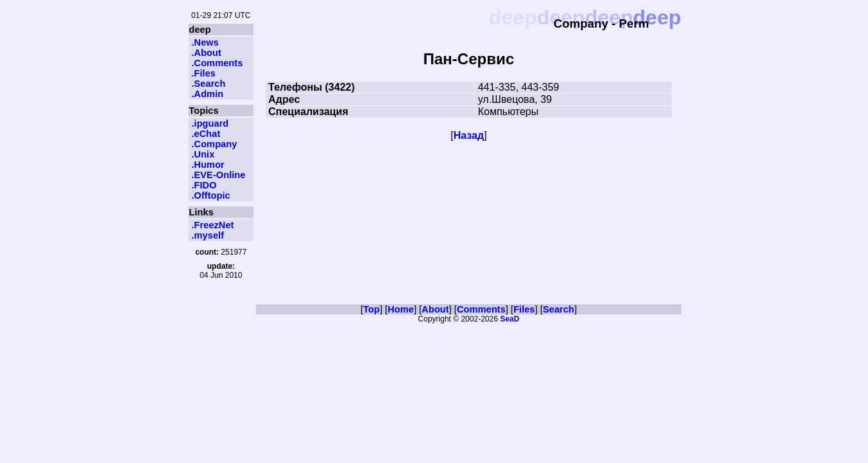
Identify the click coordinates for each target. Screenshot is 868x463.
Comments (481, 309)
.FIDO (204, 185)
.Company (215, 144)
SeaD (510, 319)
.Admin (208, 94)
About (435, 309)
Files (524, 309)
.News (205, 42)
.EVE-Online (219, 175)
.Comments (217, 63)
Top (371, 309)
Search (559, 309)
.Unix (203, 154)
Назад (469, 135)
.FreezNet (213, 225)
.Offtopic (211, 195)
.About (207, 53)
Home (401, 309)
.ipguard (210, 123)
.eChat (206, 134)
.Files (204, 73)
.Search (209, 84)
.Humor (208, 165)
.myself (208, 235)
